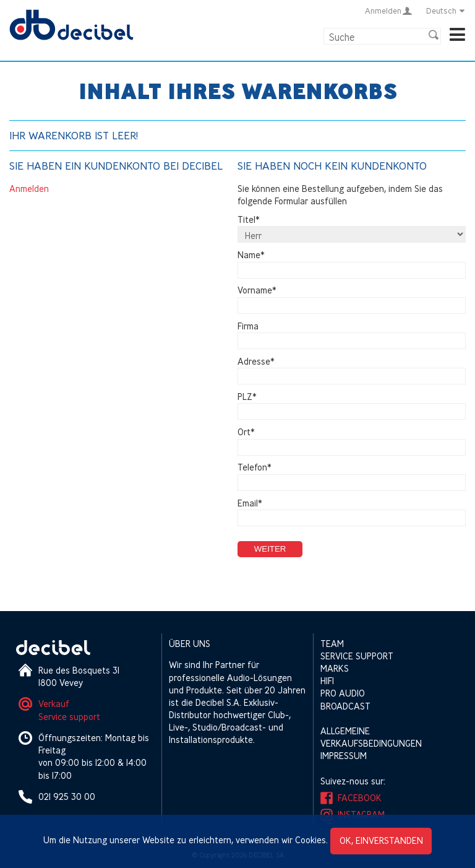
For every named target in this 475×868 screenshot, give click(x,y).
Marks (335, 668)
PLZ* (247, 397)
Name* (251, 255)
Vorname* (257, 291)
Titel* (249, 219)
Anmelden (29, 189)
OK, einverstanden (381, 840)
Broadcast (345, 706)
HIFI (327, 681)
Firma (248, 326)
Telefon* (255, 468)
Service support (69, 717)
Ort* (246, 432)
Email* (250, 503)
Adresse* (256, 361)
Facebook (360, 798)
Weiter (270, 549)
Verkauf (54, 704)
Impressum (344, 756)
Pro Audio (343, 693)
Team (332, 644)
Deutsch (446, 11)
